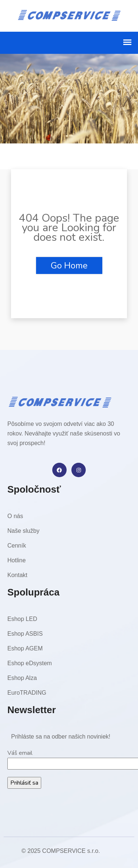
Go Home (69, 265)
